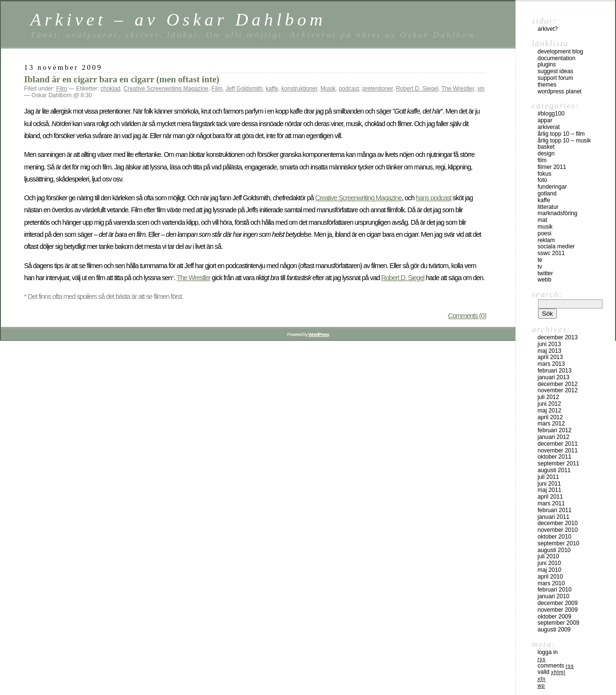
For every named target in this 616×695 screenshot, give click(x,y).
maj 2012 (549, 411)
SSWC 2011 (551, 253)
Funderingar (552, 187)
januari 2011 (553, 517)
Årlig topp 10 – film (561, 134)
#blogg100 (551, 114)
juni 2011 (549, 484)
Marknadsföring (558, 213)
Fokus (545, 174)
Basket (546, 147)
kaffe (272, 89)
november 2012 (558, 390)
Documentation (557, 58)
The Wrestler (458, 89)
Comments (556, 666)
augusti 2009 (554, 630)
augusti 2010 (554, 550)
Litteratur (548, 207)
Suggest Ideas (555, 71)
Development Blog (560, 51)
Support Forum (555, 78)
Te (540, 260)
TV (540, 267)
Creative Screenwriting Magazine (166, 89)
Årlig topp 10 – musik (564, 141)
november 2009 (558, 610)
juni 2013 (549, 344)
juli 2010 (548, 556)
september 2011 (558, 463)
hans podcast (434, 198)
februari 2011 (555, 510)
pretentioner (378, 89)
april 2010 (550, 577)
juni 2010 (549, 563)
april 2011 (550, 497)
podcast (349, 89)
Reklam (546, 240)
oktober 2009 (554, 617)
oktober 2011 (554, 457)
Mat (542, 220)
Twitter (545, 273)
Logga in (548, 652)
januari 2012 (553, 437)
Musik (328, 89)
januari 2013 (553, 377)
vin (481, 89)
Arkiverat (549, 127)
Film (62, 89)
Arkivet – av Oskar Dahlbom (178, 19)
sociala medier (556, 246)
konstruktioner (300, 89)
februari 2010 (555, 590)
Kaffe (544, 200)
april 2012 (550, 417)
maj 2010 (549, 570)
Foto (542, 180)
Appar (545, 120)
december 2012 (558, 384)
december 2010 (558, 523)
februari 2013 (555, 371)
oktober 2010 (554, 537)
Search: (547, 294)
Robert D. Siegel (417, 89)
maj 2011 (549, 490)
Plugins (547, 64)
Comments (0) (467, 316)
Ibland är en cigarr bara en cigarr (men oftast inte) (122, 79)
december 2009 (558, 603)
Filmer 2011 (552, 167)
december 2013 (558, 337)
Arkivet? (548, 29)
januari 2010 (553, 596)
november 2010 (558, 530)
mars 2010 (551, 583)
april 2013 (550, 357)
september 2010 (558, 543)
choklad (110, 89)
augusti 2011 (554, 470)
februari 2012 (555, 430)
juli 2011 (548, 477)
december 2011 (558, 444)
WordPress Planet (559, 91)
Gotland (547, 193)
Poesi (545, 233)
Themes (547, 85)
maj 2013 (549, 351)
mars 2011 (551, 503)
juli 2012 (548, 397)
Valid (552, 672)
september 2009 (558, 623)
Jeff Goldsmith (244, 89)
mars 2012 (551, 424)
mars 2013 (551, 364)
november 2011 (558, 450)
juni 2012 (549, 404)
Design (546, 154)
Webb (545, 280)
